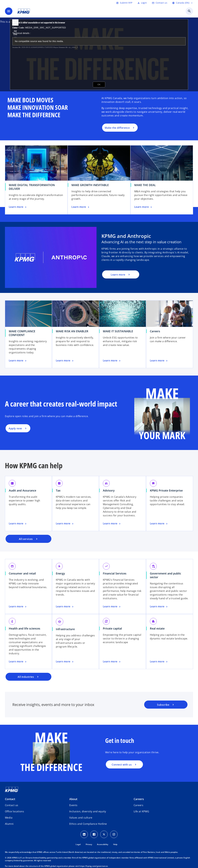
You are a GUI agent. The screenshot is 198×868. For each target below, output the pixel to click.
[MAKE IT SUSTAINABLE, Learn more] (112, 361)
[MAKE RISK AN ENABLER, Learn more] (65, 361)
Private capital (112, 628)
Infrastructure (65, 629)
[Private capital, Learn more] (112, 662)
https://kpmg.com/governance (94, 866)
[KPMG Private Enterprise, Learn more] (159, 524)
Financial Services (115, 573)
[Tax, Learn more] (65, 524)
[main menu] (9, 11)
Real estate (157, 628)
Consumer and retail (22, 573)
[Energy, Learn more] (65, 607)
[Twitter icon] (104, 834)
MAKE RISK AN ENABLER (72, 331)
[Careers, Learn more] (159, 361)
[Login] (142, 3)
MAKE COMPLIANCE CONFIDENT (22, 333)
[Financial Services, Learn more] (112, 607)
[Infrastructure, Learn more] (65, 662)
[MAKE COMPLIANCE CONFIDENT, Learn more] (18, 361)
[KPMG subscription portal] (166, 705)
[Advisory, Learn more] (112, 524)
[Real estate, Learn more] (159, 662)
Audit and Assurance (23, 490)
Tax (58, 490)
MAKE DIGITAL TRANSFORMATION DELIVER (32, 187)
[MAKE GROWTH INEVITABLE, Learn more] (81, 207)
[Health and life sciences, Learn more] (18, 662)
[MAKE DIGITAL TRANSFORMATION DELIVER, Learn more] (18, 207)
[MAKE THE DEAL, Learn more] (143, 207)
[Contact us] (160, 3)
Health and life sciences (25, 628)
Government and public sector (166, 575)
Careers (155, 331)
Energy (60, 573)
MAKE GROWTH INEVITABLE (90, 185)
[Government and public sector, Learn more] (159, 607)
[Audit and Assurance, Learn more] (18, 524)
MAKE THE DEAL (145, 185)
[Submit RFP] (124, 3)
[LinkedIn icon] (84, 834)
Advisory (109, 490)
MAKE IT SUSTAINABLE (118, 331)
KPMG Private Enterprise (166, 490)
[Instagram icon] (114, 834)
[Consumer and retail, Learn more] (18, 607)
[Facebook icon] (94, 834)
